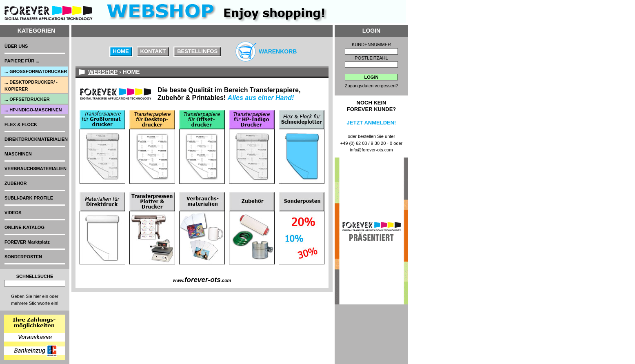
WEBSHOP (103, 72)
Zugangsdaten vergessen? (371, 86)
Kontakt (153, 51)
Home (121, 51)
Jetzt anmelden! (372, 123)
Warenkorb (278, 51)
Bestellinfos (197, 51)
